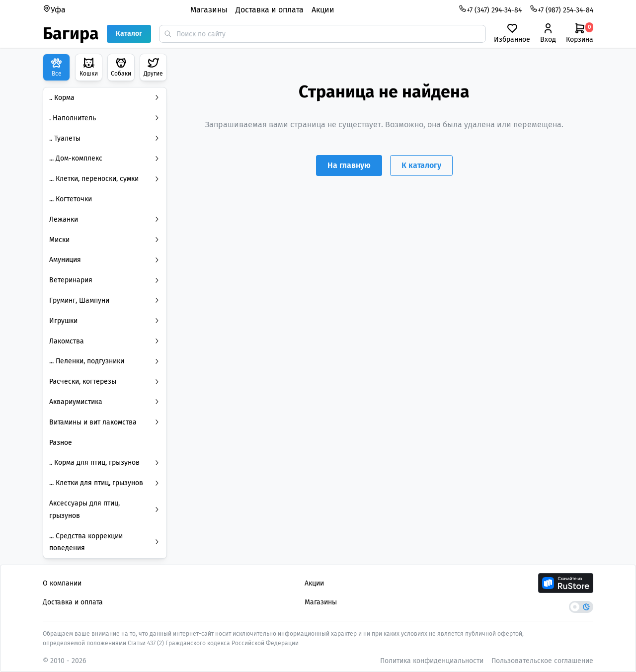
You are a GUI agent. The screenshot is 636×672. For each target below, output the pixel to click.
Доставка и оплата (270, 10)
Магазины (209, 10)
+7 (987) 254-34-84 (561, 9)
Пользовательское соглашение (542, 661)
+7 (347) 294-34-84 (490, 9)
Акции (323, 10)
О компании (62, 583)
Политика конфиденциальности (432, 661)
